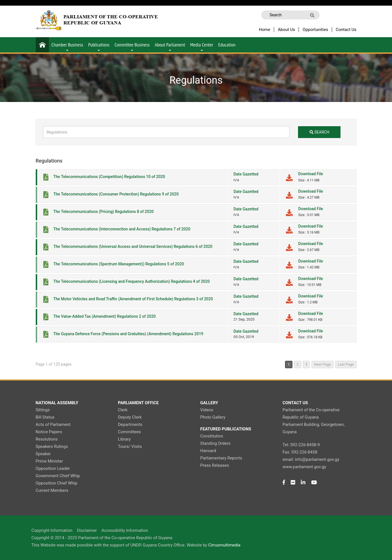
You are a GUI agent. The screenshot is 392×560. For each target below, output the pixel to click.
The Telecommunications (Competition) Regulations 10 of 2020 (109, 177)
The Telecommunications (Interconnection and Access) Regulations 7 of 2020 (122, 229)
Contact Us (346, 30)
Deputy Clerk (130, 417)
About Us (286, 30)
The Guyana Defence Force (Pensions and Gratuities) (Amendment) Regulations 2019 (128, 334)
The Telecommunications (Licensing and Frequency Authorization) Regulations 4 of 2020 (132, 281)
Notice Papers (49, 432)
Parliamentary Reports (221, 458)
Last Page (346, 364)
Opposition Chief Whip (57, 483)
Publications (99, 46)
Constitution (212, 436)
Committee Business (132, 46)
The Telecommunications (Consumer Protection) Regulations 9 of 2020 (116, 194)
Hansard (208, 451)
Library (124, 439)
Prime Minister (49, 461)
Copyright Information (52, 530)
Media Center (202, 46)
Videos (207, 410)
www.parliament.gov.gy (304, 467)
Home (265, 30)
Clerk (123, 410)
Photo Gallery (213, 417)
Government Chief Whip (58, 476)
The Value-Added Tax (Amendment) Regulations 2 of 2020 (105, 316)
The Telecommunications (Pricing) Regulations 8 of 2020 (104, 212)
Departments (130, 425)
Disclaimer (87, 530)
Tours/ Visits (130, 446)
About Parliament (170, 46)
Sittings (43, 410)
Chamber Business (67, 46)
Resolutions (47, 439)
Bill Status (45, 417)
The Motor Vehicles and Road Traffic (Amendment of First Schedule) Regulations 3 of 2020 (133, 299)
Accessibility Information (125, 530)
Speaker (43, 454)
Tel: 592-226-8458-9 (301, 445)
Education (227, 45)
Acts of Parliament (53, 425)
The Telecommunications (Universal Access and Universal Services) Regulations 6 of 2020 (133, 246)
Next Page (322, 364)
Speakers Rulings (52, 446)
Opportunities (315, 30)
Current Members (52, 490)
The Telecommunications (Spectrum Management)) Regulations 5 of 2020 (119, 264)
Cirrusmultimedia (224, 545)
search (320, 132)
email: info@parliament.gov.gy (311, 459)
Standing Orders (215, 443)
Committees (129, 432)
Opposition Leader (53, 468)
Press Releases (215, 465)
